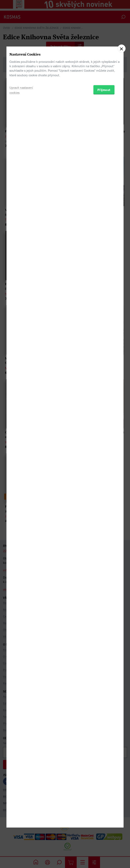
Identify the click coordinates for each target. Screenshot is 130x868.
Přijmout (104, 455)
